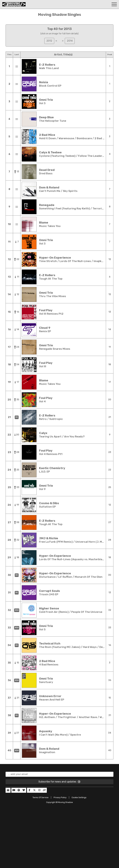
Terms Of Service (41, 797)
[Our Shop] (8, 790)
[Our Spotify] (19, 790)
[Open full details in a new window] (29, 66)
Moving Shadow (65, 802)
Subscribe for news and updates (59, 782)
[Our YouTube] (14, 790)
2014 (70, 41)
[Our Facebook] (29, 790)
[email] (59, 774)
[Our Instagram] (39, 790)
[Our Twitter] (34, 790)
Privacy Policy (60, 797)
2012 (49, 41)
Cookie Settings (79, 797)
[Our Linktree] (44, 790)
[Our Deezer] (24, 790)
